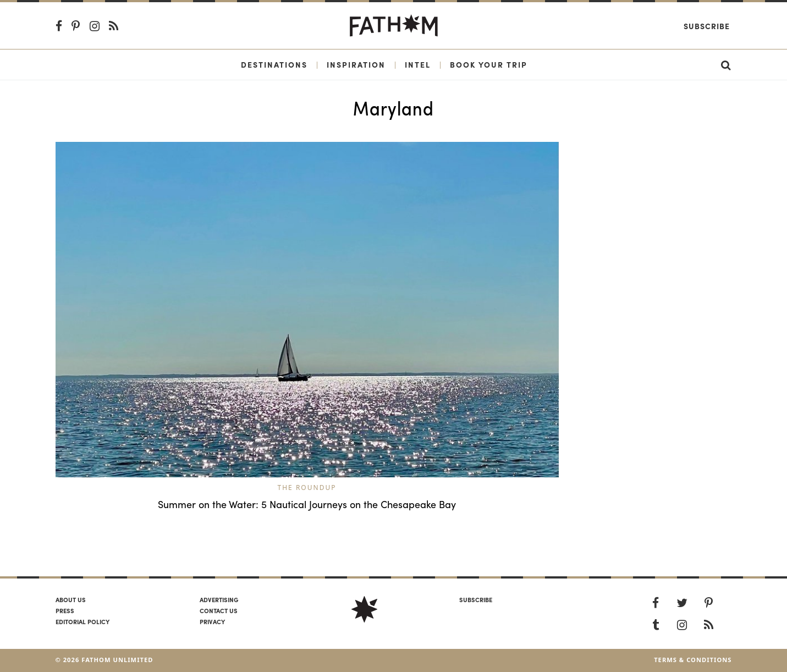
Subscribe (707, 26)
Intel (418, 64)
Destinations (274, 64)
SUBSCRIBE (476, 599)
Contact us (219, 610)
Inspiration (356, 64)
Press (65, 610)
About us (71, 599)
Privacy (212, 621)
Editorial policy (82, 621)
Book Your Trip (489, 64)
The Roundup (307, 488)
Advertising (219, 599)
